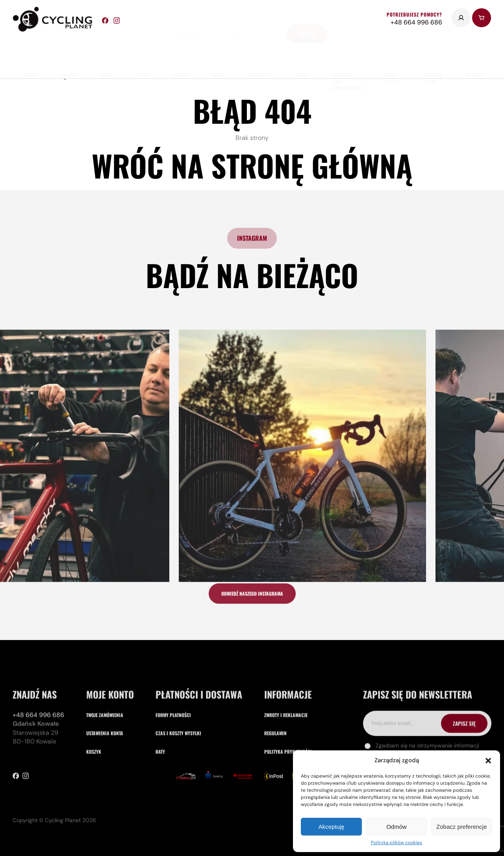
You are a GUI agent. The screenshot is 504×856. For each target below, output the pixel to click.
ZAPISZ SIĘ (464, 747)
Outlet (301, 51)
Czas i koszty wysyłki (178, 757)
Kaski (144, 51)
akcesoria (260, 51)
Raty (160, 775)
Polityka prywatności (288, 775)
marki (31, 51)
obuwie (181, 51)
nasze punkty (393, 55)
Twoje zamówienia (105, 738)
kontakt (474, 51)
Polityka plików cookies (397, 843)
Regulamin (275, 757)
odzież (218, 51)
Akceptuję (332, 827)
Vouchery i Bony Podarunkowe (346, 58)
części (107, 51)
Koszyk (94, 775)
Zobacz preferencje (461, 827)
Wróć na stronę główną (252, 165)
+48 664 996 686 (38, 738)
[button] (488, 761)
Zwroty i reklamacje (286, 738)
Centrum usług (433, 55)
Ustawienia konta (105, 757)
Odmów (397, 827)
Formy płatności (173, 738)
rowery (69, 51)
